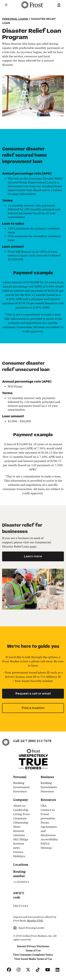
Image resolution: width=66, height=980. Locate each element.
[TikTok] (38, 970)
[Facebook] (9, 970)
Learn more (33, 556)
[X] (28, 970)
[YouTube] (48, 970)
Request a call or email (33, 694)
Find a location (33, 708)
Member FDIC (35, 921)
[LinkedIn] (57, 970)
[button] (6, 5)
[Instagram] (19, 970)
